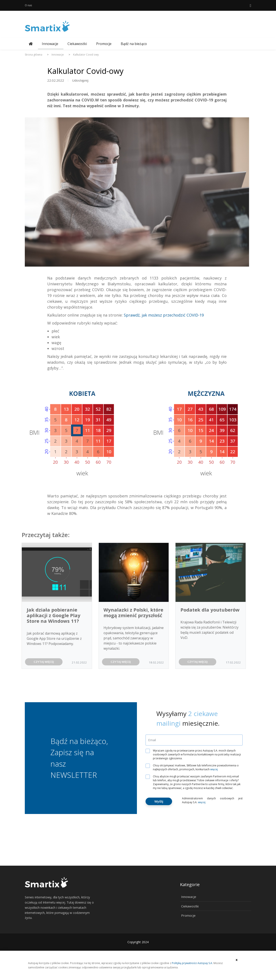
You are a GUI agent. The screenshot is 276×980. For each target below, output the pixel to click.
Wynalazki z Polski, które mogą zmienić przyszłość (133, 612)
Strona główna (34, 55)
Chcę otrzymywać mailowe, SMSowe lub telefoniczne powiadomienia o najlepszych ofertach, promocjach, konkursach (194, 767)
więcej (214, 769)
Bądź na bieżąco (134, 44)
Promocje (104, 44)
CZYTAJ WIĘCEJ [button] (44, 662)
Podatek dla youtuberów (210, 610)
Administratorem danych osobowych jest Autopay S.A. (212, 800)
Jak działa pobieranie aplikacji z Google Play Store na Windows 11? (54, 615)
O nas (28, 5)
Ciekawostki (77, 44)
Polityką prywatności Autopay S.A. (192, 963)
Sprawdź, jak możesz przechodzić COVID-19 (164, 315)
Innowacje (50, 44)
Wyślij (159, 801)
